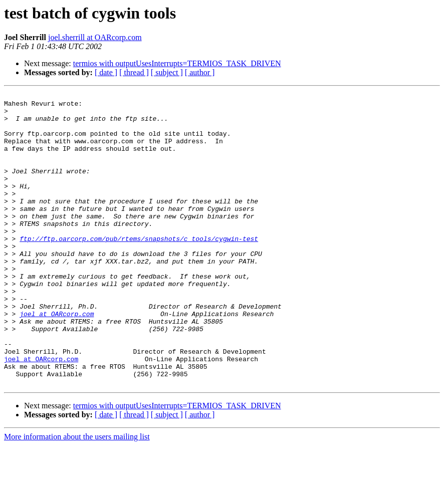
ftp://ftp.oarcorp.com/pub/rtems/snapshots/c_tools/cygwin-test (139, 269)
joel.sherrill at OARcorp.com (95, 37)
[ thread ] (134, 72)
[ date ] (106, 72)
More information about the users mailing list (77, 495)
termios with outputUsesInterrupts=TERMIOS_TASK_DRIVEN (177, 63)
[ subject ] (167, 72)
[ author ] (200, 72)
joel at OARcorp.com (57, 359)
